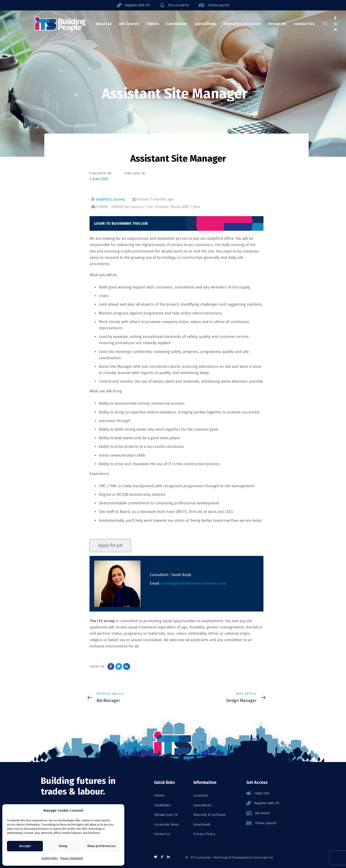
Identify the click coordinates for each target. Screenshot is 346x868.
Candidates (162, 805)
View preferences (102, 846)
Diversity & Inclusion (210, 815)
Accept (25, 846)
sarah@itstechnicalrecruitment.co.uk (194, 583)
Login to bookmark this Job (121, 223)
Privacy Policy (204, 834)
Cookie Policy (50, 858)
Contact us (162, 834)
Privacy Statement (72, 858)
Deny (63, 846)
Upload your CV (166, 815)
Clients (159, 796)
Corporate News (167, 825)
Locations (201, 796)
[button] (325, 24)
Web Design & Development (231, 858)
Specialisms (203, 805)
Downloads (202, 825)
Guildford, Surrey (110, 199)
